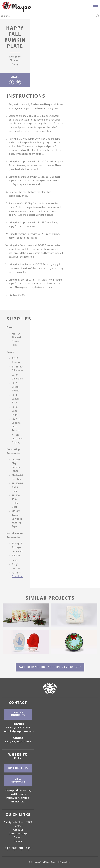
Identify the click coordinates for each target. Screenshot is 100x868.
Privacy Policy (66, 862)
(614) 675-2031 (22, 728)
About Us (18, 830)
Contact (18, 826)
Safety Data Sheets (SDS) (18, 822)
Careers (18, 838)
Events (18, 841)
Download (17, 577)
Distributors (18, 768)
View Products (18, 781)
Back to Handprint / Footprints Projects (50, 667)
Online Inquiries (18, 714)
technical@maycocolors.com (20, 732)
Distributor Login (18, 834)
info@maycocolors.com (18, 742)
